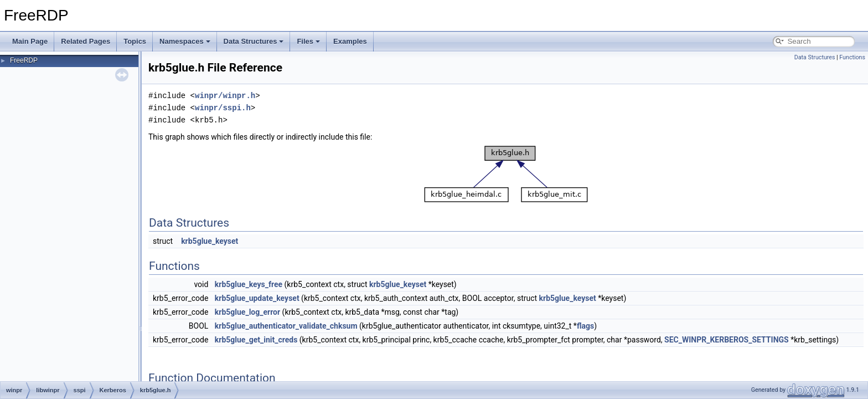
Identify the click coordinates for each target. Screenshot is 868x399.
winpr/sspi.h (223, 108)
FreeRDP (24, 60)
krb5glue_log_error (247, 312)
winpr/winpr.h (225, 96)
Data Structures (254, 41)
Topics (135, 41)
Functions (852, 57)
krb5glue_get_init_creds (256, 340)
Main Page (30, 41)
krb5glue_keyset (210, 241)
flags (585, 326)
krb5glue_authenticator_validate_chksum (286, 326)
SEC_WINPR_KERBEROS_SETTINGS (727, 340)
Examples (350, 41)
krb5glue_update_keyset (257, 298)
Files (308, 41)
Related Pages (86, 41)
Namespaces (185, 41)
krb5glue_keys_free (249, 284)
